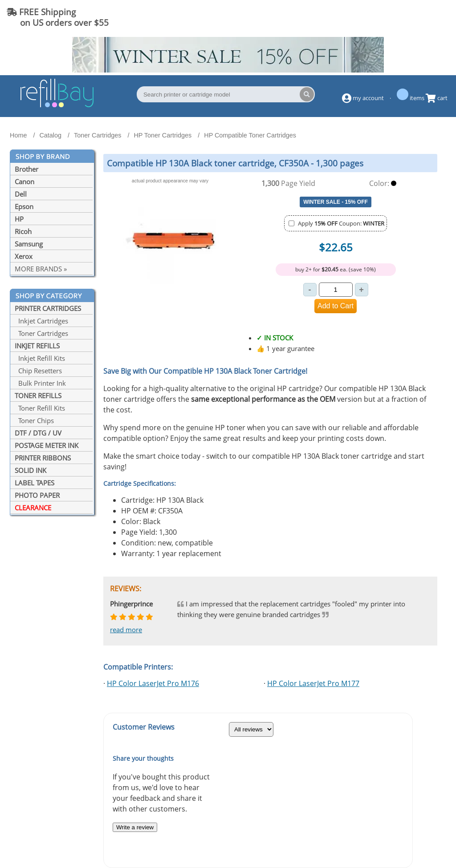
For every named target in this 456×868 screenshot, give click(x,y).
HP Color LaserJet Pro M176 (153, 683)
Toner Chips (34, 420)
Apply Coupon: (341, 223)
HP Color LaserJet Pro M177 (313, 683)
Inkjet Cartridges (41, 321)
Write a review (135, 827)
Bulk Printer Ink (40, 383)
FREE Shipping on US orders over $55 (58, 17)
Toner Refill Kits (40, 408)
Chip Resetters (38, 371)
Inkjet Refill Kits (40, 358)
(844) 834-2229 (413, 17)
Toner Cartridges (41, 333)
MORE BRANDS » (41, 269)
